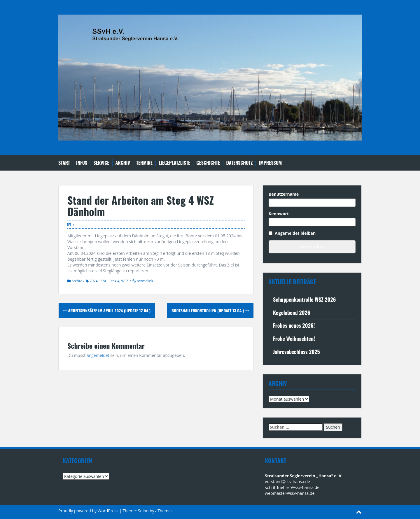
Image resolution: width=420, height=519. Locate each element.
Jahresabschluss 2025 (296, 352)
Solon (143, 511)
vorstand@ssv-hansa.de (287, 482)
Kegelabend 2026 (292, 313)
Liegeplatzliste (174, 163)
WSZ (125, 281)
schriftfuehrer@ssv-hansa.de (292, 487)
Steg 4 (114, 281)
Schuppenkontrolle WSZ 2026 (304, 299)
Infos (82, 163)
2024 (93, 281)
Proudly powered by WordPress (88, 511)
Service (101, 163)
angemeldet (98, 355)
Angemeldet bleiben (295, 233)
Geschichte (208, 163)
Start (64, 163)
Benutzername (284, 194)
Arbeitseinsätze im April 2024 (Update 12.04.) (107, 310)
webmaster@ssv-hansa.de (290, 493)
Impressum (270, 163)
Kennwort (279, 214)
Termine (144, 163)
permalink (144, 281)
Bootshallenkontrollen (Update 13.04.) (210, 310)
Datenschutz (240, 163)
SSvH (104, 281)
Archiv (123, 163)
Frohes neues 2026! (294, 325)
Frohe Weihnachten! (294, 339)
